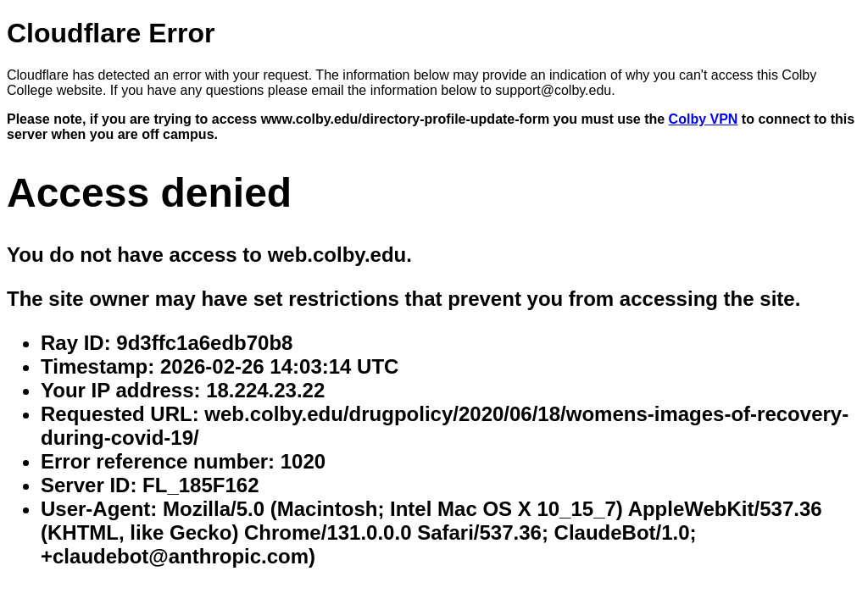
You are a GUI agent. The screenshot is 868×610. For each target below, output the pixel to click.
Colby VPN (704, 119)
